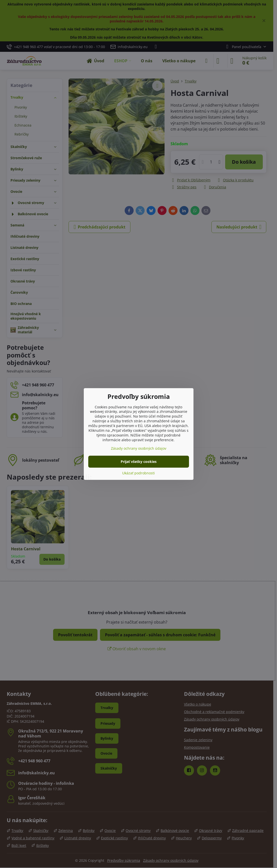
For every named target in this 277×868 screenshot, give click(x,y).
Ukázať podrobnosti (138, 473)
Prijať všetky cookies (139, 462)
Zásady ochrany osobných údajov (139, 448)
